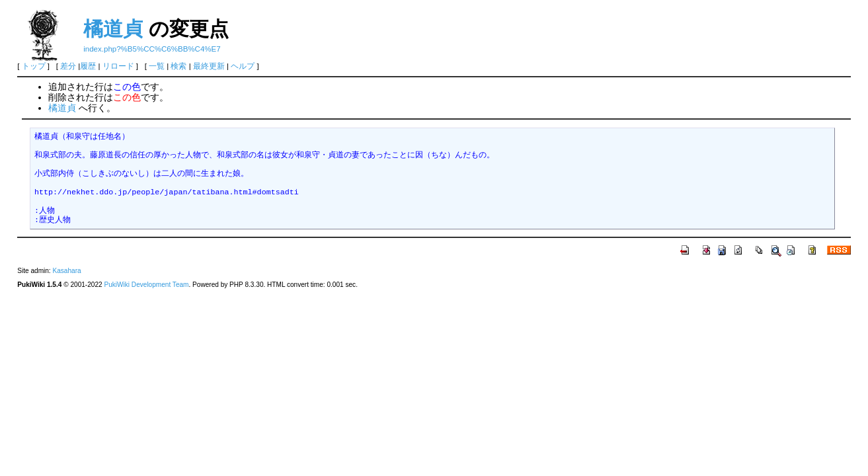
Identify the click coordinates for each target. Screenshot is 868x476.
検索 (178, 66)
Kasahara (66, 271)
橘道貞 (113, 29)
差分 (68, 66)
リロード (118, 66)
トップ (34, 66)
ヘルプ (243, 66)
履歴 (88, 66)
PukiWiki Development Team (146, 285)
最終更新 (209, 66)
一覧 (157, 66)
